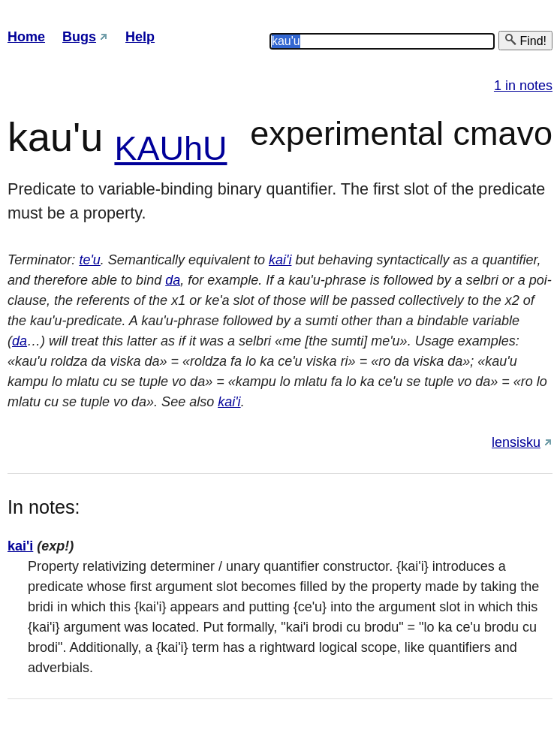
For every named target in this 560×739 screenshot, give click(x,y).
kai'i (280, 260)
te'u (89, 260)
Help (140, 37)
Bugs (79, 37)
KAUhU (170, 148)
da (173, 280)
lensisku (516, 442)
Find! (525, 40)
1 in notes (523, 86)
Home (26, 37)
